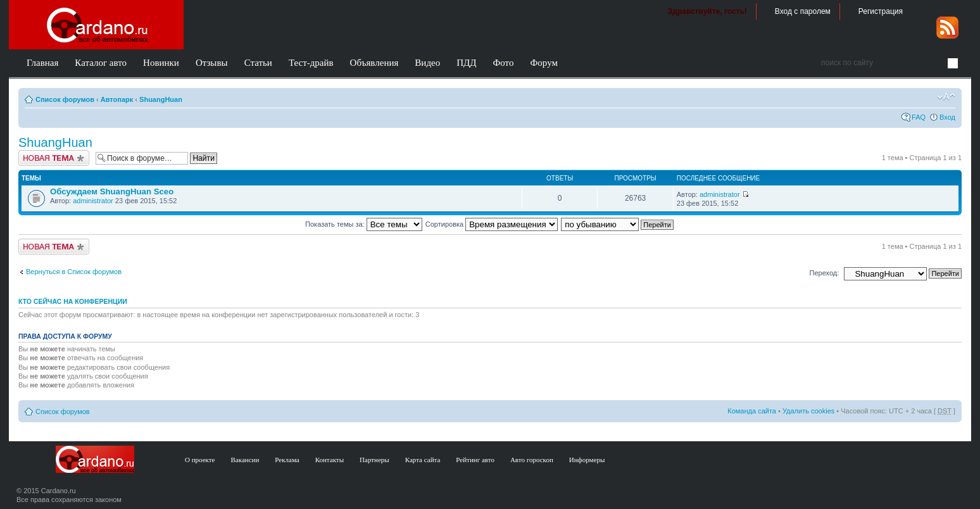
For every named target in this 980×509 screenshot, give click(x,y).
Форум (543, 63)
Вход (947, 117)
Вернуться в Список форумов (74, 272)
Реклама (287, 460)
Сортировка (492, 224)
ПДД (466, 63)
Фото (503, 63)
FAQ (919, 117)
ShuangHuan (161, 99)
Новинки (161, 63)
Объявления (374, 63)
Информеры (587, 460)
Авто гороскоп (532, 460)
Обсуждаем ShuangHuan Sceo (112, 192)
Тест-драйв (311, 63)
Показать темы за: (364, 224)
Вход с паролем (803, 11)
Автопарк (117, 99)
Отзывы (212, 63)
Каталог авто (101, 63)
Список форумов (65, 99)
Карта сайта (423, 460)
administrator (93, 201)
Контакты (330, 460)
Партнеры (374, 460)
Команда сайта (752, 411)
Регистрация (881, 11)
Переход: (825, 273)
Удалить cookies (808, 411)
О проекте (200, 460)
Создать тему (54, 158)
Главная (42, 63)
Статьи (258, 63)
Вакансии (245, 460)
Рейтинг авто (475, 460)
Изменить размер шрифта (946, 97)
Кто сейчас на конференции (73, 301)
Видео (427, 63)
